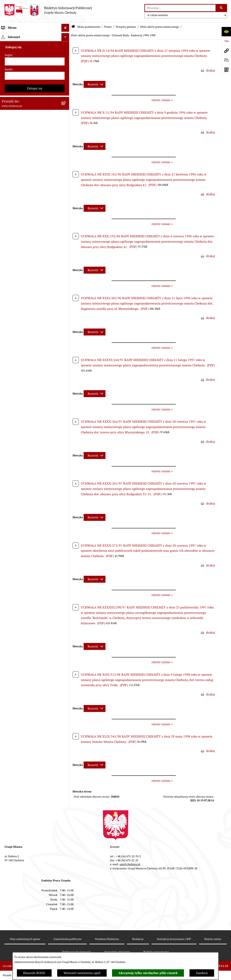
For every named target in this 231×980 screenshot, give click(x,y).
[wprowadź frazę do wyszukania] (180, 8)
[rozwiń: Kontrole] (66, 335)
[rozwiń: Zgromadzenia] (66, 387)
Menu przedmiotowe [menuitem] (16, 558)
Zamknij (202, 973)
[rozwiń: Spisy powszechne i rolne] (66, 501)
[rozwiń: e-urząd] (66, 88)
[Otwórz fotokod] (226, 70)
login (8, 601)
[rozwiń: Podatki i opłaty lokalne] (66, 256)
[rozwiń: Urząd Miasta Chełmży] (66, 78)
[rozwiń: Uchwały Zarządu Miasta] (66, 172)
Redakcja (138, 939)
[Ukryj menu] (65, 28)
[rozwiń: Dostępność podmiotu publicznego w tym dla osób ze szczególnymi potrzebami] (66, 429)
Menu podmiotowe (89, 27)
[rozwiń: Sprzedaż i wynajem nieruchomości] (66, 204)
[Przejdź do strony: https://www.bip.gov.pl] (226, 41)
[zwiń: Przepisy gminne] (66, 141)
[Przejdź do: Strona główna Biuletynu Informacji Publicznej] (73, 27)
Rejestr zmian (213, 939)
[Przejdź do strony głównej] (48, 10)
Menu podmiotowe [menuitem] (15, 36)
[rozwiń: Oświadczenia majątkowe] (66, 314)
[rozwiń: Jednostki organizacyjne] (66, 183)
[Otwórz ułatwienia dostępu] (226, 32)
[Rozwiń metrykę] (95, 84)
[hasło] (35, 622)
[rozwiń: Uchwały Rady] (66, 151)
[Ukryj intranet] (65, 583)
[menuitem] (35, 46)
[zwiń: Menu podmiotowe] (66, 36)
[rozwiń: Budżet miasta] (66, 214)
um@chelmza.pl (130, 864)
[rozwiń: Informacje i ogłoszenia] (66, 324)
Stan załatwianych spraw (25, 939)
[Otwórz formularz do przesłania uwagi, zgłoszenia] (226, 60)
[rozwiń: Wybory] (66, 267)
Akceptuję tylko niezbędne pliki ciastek (148, 973)
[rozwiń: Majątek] (66, 235)
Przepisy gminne (126, 27)
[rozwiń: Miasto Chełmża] (66, 57)
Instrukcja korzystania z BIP (174, 939)
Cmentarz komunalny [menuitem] (17, 574)
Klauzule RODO (34, 973)
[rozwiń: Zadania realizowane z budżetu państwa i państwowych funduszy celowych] (66, 481)
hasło (9, 615)
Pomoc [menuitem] (6, 566)
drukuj (211, 70)
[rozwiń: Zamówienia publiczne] (66, 193)
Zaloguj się (35, 634)
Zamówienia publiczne (68, 939)
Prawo (108, 27)
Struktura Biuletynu (107, 939)
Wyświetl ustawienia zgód (82, 973)
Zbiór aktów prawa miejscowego (160, 27)
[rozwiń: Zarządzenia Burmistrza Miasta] (66, 162)
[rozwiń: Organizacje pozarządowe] (66, 288)
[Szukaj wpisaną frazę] (222, 8)
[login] (35, 607)
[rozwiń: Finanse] (66, 246)
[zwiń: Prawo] (66, 109)
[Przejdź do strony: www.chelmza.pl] (226, 51)
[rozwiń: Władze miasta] (66, 67)
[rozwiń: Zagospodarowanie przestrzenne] (66, 345)
